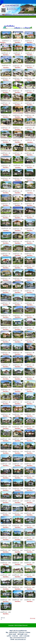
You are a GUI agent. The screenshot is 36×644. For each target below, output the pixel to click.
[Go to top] (33, 618)
